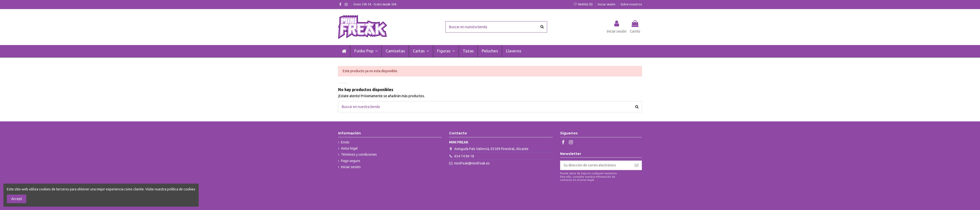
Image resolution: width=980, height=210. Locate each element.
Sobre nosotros (631, 4)
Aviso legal (349, 148)
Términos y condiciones (359, 154)
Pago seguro (351, 161)
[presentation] (601, 194)
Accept (17, 199)
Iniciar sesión (607, 4)
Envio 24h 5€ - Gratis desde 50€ (375, 4)
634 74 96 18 (464, 156)
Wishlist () (583, 4)
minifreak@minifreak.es (472, 163)
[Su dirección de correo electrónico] (596, 165)
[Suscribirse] (637, 165)
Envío (345, 142)
